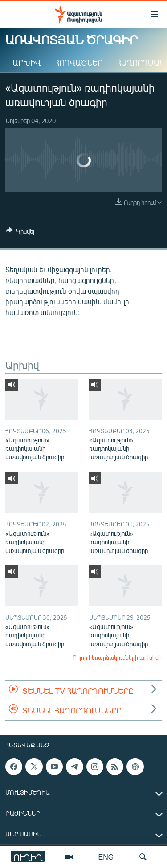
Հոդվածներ (79, 63)
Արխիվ (26, 63)
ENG (106, 857)
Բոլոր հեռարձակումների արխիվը (117, 657)
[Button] (20, 233)
